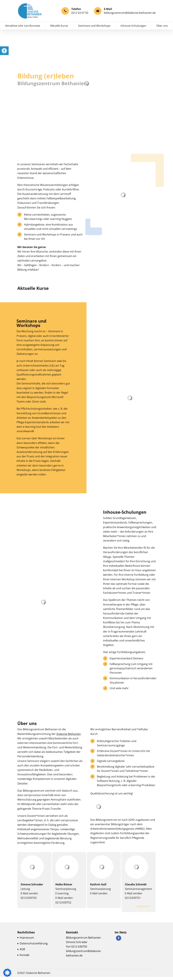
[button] (4, 51)
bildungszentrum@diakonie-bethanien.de (130, 13)
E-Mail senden (29, 897)
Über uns (162, 29)
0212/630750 (29, 901)
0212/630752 (64, 906)
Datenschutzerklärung (34, 947)
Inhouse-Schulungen (133, 29)
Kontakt (25, 958)
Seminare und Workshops (94, 29)
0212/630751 (133, 901)
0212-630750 (79, 950)
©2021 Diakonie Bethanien (34, 976)
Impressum (27, 941)
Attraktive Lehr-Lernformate (23, 29)
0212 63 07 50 (80, 13)
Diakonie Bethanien (69, 738)
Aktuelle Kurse (59, 29)
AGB (22, 952)
